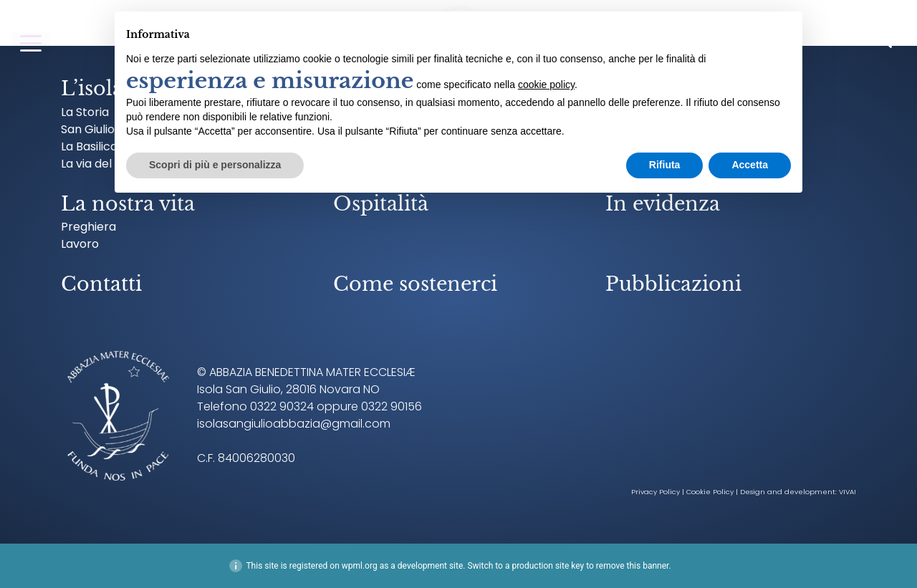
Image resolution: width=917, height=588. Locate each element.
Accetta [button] (750, 165)
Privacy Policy (656, 492)
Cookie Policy (710, 492)
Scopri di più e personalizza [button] (215, 165)
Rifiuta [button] (665, 165)
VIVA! (848, 492)
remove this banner (633, 566)
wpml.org (360, 566)
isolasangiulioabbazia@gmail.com (294, 424)
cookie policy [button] (546, 85)
